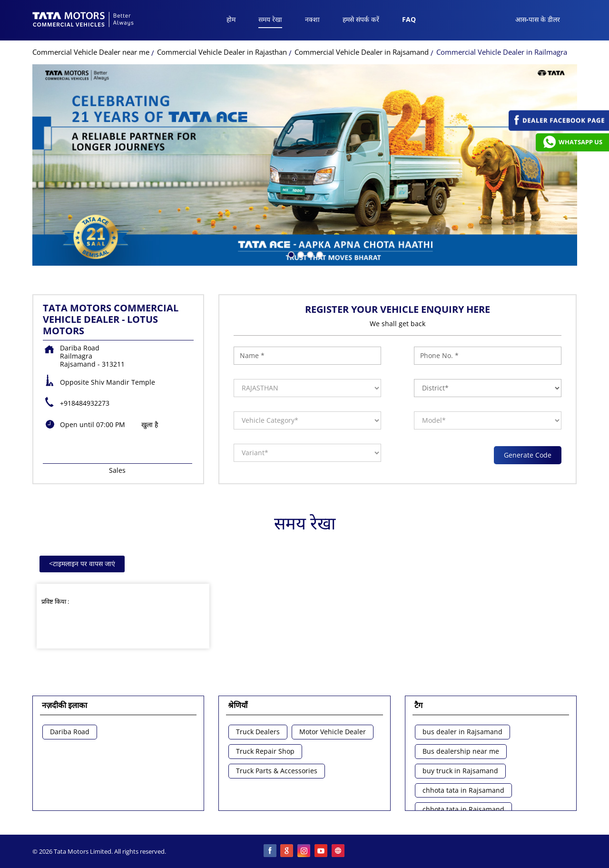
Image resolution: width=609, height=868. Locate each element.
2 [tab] (300, 254)
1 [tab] (290, 254)
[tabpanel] (305, 165)
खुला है (150, 424)
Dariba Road (70, 732)
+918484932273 (85, 403)
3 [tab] (309, 254)
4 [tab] (319, 254)
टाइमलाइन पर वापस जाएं (82, 564)
